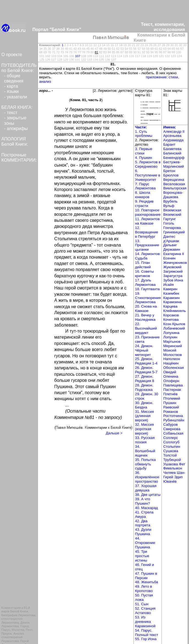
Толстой (170, 455)
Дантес (169, 237)
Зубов (168, 280)
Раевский (171, 407)
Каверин (170, 289)
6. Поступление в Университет (148, 175)
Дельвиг (170, 245)
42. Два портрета (143, 523)
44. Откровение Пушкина (145, 543)
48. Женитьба (147, 582)
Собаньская (173, 433)
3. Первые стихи (144, 151)
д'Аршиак (171, 241)
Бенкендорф (174, 158)
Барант (169, 144)
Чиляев (169, 473)
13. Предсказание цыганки (147, 245)
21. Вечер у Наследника (145, 317)
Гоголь (169, 223)
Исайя (168, 285)
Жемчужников (175, 263)
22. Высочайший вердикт (146, 328)
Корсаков (171, 315)
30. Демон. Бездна (144, 405)
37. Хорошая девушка (146, 488)
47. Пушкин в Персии (146, 576)
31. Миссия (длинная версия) (144, 416)
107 (78, 56)
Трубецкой (172, 460)
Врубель (170, 201)
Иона (179, 280)
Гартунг (169, 219)
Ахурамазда (173, 140)
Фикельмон (173, 468)
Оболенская (173, 368)
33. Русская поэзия (145, 440)
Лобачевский (174, 328)
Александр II (174, 132)
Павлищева (173, 385)
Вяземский (172, 215)
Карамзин (171, 298)
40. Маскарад (147, 508)
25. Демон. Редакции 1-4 (146, 361)
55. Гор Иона (146, 639)
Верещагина (174, 180)
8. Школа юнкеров (143, 195)
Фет (182, 464)
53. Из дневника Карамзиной (145, 622)
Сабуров (170, 425)
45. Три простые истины (142, 556)
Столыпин (172, 447)
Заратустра (173, 276)
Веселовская (174, 184)
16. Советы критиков (145, 274)
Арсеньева (172, 136)
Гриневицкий (174, 232)
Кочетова (171, 320)
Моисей (170, 350)
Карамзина (172, 302)
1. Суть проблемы (144, 134)
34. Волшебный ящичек (145, 451)
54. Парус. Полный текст (147, 633)
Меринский (173, 346)
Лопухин (170, 337)
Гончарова (172, 228)
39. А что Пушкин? (143, 501)
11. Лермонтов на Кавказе (148, 221)
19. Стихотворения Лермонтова (148, 298)
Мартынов (172, 342)
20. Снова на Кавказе (146, 309)
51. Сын (142, 604)
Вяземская (172, 210)
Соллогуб (171, 442)
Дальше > (114, 433)
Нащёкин (171, 363)
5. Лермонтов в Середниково (148, 164)
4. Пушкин (144, 158)
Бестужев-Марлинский (173, 164)
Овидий (170, 372)
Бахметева (172, 149)
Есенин (169, 258)
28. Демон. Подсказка (144, 387)
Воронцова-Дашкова (173, 195)
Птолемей (172, 398)
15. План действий (143, 265)
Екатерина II (174, 254)
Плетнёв (170, 394)
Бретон (169, 171)
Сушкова (171, 451)
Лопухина (171, 333)
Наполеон (172, 359)
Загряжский (173, 271)
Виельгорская (175, 188)
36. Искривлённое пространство (147, 477)
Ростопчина (173, 416)
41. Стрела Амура (144, 514)
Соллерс (171, 438)
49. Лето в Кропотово (144, 589)
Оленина (171, 376)
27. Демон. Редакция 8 (145, 379)
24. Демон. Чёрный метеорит (144, 350)
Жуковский (172, 267)
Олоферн (171, 381)
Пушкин (170, 403)
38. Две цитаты (148, 495)
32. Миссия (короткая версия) (144, 429)
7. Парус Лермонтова (145, 186)
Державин (172, 249)
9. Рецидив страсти (144, 204)
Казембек (171, 293)
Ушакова (170, 464)
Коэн (167, 324)
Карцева (170, 306)
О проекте (12, 55)
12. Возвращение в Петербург (147, 232)
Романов (171, 412)
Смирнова (172, 429)
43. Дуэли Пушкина (143, 532)
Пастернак (172, 390)
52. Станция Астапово (145, 611)
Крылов (179, 324)
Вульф (169, 206)
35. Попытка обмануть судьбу (145, 464)
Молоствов (173, 355)
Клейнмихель (174, 311)
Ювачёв (170, 481)
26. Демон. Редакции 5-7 (146, 370)
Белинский (172, 153)
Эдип (178, 477)
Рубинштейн (174, 420)
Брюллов (171, 175)
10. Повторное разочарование (148, 212)
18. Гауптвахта (148, 289)
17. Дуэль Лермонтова (145, 282)
